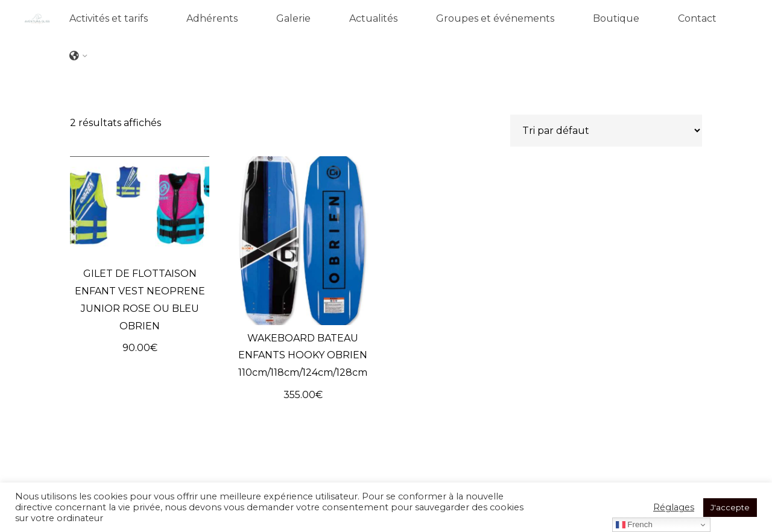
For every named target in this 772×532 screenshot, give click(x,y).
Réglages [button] (674, 507)
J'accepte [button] (730, 507)
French (634, 525)
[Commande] (606, 131)
